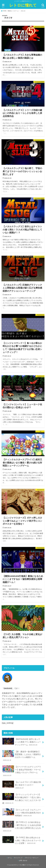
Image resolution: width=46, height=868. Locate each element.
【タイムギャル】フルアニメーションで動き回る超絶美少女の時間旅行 (22, 813)
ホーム (10, 858)
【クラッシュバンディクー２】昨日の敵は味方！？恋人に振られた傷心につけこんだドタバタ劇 (22, 799)
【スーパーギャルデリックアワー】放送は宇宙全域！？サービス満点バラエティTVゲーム (22, 771)
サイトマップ (18, 858)
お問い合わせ (23, 861)
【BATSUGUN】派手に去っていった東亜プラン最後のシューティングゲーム (22, 742)
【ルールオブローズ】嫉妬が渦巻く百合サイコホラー (22, 785)
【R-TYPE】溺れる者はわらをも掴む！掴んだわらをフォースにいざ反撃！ (22, 840)
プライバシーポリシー (32, 858)
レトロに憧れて (23, 5)
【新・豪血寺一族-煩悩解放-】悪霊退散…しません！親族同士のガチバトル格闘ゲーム (22, 756)
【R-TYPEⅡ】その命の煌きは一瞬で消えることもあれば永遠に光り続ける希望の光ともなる (22, 826)
